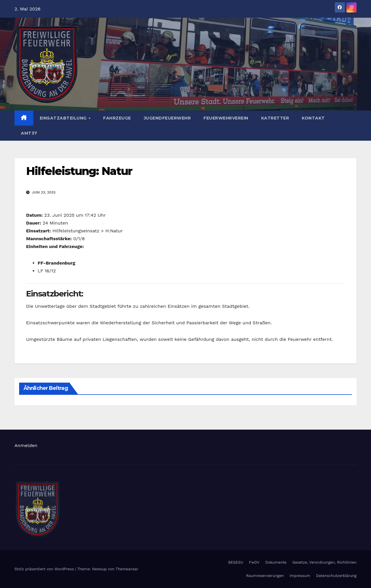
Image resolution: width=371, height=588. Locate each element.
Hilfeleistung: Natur (79, 171)
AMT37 (29, 133)
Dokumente (276, 562)
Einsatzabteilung (64, 118)
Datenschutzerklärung (336, 576)
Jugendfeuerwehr (167, 118)
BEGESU (236, 562)
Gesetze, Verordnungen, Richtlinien (324, 562)
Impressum (300, 576)
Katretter (275, 118)
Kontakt (313, 118)
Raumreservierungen (265, 576)
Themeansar (127, 569)
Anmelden (26, 445)
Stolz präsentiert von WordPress (45, 569)
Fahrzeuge (117, 118)
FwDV (254, 562)
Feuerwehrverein (226, 118)
